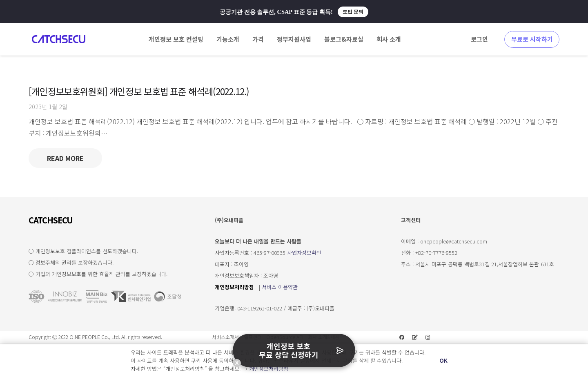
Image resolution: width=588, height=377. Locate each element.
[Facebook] (402, 337)
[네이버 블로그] (415, 337)
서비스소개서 (225, 337)
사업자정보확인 (304, 253)
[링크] (59, 39)
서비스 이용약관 (280, 287)
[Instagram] (428, 337)
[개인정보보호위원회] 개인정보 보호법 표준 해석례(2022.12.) (139, 91)
